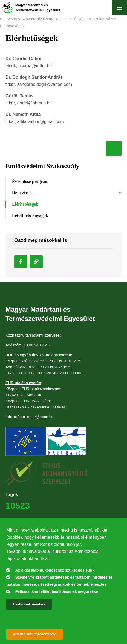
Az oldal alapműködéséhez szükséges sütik (55, 570)
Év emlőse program (30, 181)
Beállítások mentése (29, 604)
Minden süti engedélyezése (34, 634)
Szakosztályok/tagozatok (42, 19)
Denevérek (22, 193)
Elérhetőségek (12, 26)
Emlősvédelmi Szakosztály (91, 19)
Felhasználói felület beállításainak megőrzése (57, 591)
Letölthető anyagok (30, 215)
